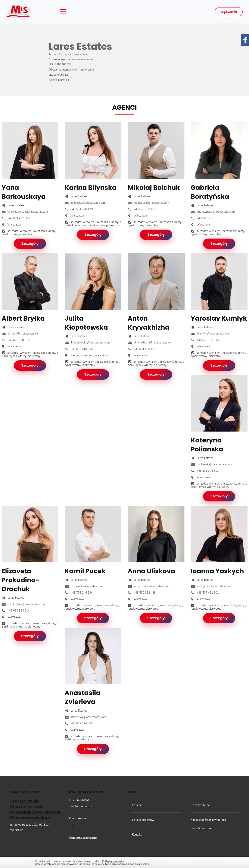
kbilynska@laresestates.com (85, 203)
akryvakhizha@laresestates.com (151, 343)
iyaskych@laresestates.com (211, 586)
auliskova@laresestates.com (148, 586)
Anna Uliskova (152, 571)
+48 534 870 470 (79, 209)
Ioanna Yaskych (217, 571)
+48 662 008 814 (16, 340)
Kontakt (137, 835)
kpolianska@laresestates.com (212, 464)
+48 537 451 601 (205, 593)
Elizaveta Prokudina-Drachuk (21, 580)
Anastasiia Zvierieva (83, 697)
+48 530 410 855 (79, 349)
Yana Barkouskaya (24, 192)
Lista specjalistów (143, 820)
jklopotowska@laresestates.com (88, 343)
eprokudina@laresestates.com (23, 604)
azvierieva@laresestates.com (86, 717)
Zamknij (212, 863)
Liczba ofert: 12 (58, 75)
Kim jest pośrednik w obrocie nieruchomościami (209, 824)
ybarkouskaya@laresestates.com (25, 212)
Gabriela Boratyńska (210, 192)
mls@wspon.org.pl (81, 806)
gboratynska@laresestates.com (213, 212)
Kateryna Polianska (207, 445)
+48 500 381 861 (205, 218)
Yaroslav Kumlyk (219, 318)
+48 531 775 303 (205, 471)
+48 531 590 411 (142, 349)
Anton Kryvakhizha (149, 323)
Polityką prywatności (113, 861)
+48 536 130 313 (205, 340)
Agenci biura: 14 (59, 80)
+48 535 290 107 (142, 209)
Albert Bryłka (23, 318)
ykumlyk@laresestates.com (211, 334)
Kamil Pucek (85, 571)
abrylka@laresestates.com (21, 334)
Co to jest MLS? (200, 805)
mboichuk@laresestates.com (148, 203)
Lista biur (138, 805)
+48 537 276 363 (79, 724)
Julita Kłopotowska (86, 323)
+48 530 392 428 (142, 593)
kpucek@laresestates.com (84, 586)
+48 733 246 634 (79, 593)
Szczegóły (30, 244)
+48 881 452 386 (16, 218)
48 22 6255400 (79, 800)
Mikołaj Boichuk (154, 188)
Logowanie (229, 12)
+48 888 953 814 (16, 611)
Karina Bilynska (91, 188)
